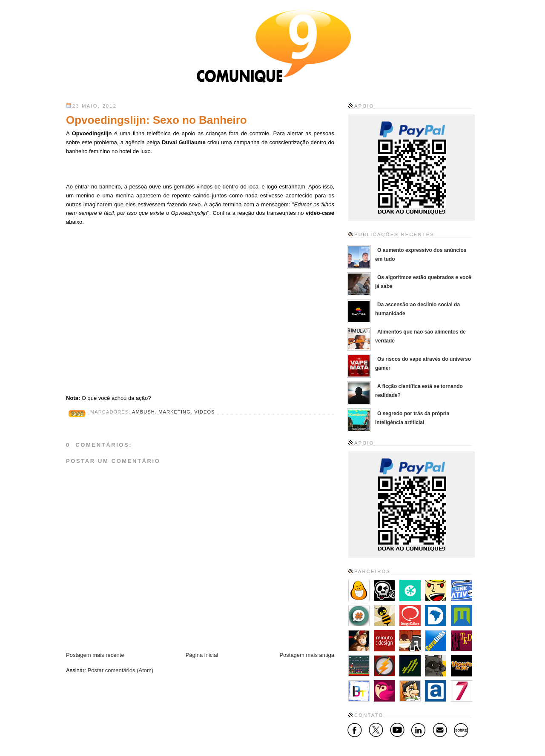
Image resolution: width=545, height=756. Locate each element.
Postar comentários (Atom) (121, 670)
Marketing (175, 412)
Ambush (143, 412)
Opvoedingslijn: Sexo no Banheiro (156, 120)
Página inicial (202, 655)
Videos (204, 412)
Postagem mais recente (95, 655)
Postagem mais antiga (307, 655)
